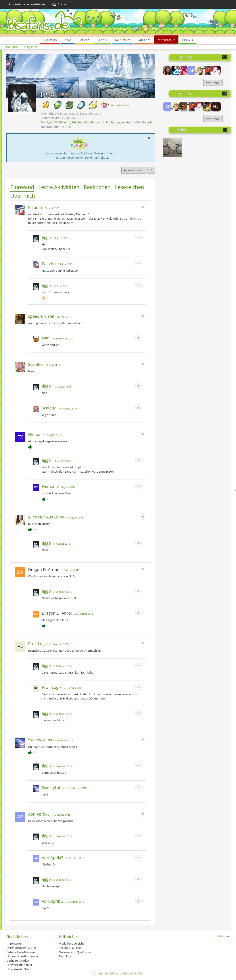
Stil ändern (224, 936)
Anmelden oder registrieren (27, 4)
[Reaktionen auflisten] (46, 297)
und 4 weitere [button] (120, 105)
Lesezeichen (130, 187)
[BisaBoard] (118, 23)
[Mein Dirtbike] (173, 147)
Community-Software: (118, 973)
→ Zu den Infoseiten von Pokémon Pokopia (81, 158)
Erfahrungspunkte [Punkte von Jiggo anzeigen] (118, 122)
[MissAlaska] (168, 70)
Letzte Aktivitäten (59, 187)
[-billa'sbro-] (216, 70)
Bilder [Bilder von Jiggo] (63, 122)
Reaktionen (97, 187)
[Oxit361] (184, 70)
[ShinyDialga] (208, 107)
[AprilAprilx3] (192, 70)
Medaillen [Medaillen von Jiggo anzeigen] (148, 122)
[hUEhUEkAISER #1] (216, 107)
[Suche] (59, 4)
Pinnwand (22, 187)
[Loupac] (200, 70)
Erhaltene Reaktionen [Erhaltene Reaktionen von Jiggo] (86, 122)
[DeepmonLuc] (208, 70)
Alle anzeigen (213, 82)
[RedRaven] (176, 70)
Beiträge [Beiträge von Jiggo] (46, 122)
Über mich (23, 196)
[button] (149, 138)
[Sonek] (184, 107)
